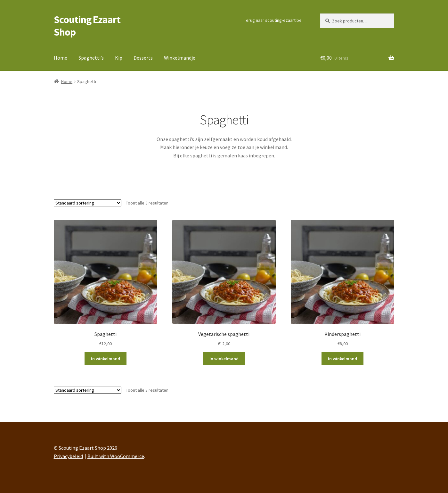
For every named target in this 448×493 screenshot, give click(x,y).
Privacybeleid (68, 456)
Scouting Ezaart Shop (87, 26)
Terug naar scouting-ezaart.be (273, 20)
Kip (119, 58)
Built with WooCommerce (116, 456)
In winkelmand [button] (106, 359)
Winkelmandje (180, 58)
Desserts (143, 58)
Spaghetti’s (91, 58)
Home (61, 58)
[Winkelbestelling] (88, 203)
